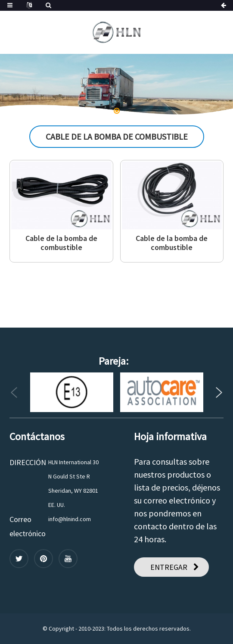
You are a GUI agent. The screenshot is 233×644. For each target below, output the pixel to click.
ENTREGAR (169, 567)
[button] (117, 111)
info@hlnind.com (70, 519)
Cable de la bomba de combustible (61, 243)
